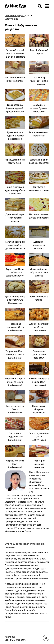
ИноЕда (16, 6)
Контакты (10, 637)
